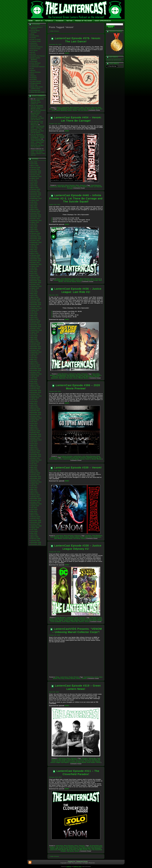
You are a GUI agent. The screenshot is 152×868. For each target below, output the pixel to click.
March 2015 (35, 407)
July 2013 (34, 442)
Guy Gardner (71, 375)
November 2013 (36, 436)
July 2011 (34, 486)
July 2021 (34, 268)
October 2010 (35, 502)
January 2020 (35, 301)
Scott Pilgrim (66, 622)
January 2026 (35, 169)
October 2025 (35, 175)
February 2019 (36, 321)
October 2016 (35, 372)
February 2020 (36, 299)
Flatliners (89, 619)
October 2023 (35, 219)
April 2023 (34, 230)
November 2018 (36, 327)
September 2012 (36, 460)
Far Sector (34, 50)
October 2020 (35, 284)
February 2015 (36, 409)
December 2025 (36, 171)
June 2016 (34, 380)
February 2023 (36, 233)
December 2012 (36, 455)
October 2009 (35, 524)
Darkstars (34, 43)
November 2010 (36, 500)
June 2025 (34, 182)
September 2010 (36, 504)
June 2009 (34, 531)
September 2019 (36, 308)
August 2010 (35, 506)
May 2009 (34, 533)
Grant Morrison (73, 760)
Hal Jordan (79, 375)
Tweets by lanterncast (114, 60)
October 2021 (35, 262)
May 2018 (34, 338)
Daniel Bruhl (98, 847)
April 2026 (34, 164)
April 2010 (34, 513)
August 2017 (35, 354)
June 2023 (34, 226)
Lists (32, 68)
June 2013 (34, 444)
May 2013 (34, 445)
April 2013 (34, 447)
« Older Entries (54, 31)
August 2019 (35, 310)
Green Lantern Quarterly (36, 59)
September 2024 (36, 198)
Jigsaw (61, 620)
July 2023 (34, 224)
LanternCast (35, 65)
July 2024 (34, 202)
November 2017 (36, 348)
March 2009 (35, 537)
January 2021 (35, 279)
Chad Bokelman (63, 109)
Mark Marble (91, 109)
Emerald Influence (37, 47)
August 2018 (35, 332)
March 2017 (35, 363)
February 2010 (36, 517)
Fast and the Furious (79, 458)
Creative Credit (36, 41)
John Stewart (97, 375)
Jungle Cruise (58, 459)
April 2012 (34, 469)
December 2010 (36, 498)
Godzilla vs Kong (92, 458)
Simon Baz (75, 622)
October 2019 (35, 306)
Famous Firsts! (36, 49)
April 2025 (34, 186)
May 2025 (34, 184)
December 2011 (36, 477)
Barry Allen (96, 374)
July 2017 (34, 356)
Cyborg (76, 619)
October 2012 (35, 458)
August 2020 (35, 288)
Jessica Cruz (88, 375)
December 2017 (36, 347)
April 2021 (34, 273)
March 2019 (35, 319)
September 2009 (36, 526)
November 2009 (36, 522)
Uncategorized (36, 90)
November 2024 (36, 195)
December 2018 (36, 325)
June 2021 (34, 270)
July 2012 (34, 464)
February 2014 (36, 431)
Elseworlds (34, 45)
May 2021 (34, 272)
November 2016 (36, 370)
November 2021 (36, 261)
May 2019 (34, 315)
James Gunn (88, 537)
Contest (33, 38)
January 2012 (35, 475)
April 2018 (34, 339)
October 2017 (35, 350)
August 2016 (35, 376)
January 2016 (35, 389)
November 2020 (36, 283)
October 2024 (35, 197)
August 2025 (35, 178)
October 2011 (35, 480)
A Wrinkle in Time (96, 618)
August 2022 (35, 244)
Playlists (34, 76)
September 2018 (36, 330)
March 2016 (35, 385)
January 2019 (35, 323)
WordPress (69, 866)
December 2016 (36, 369)
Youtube (84, 678)
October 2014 (35, 416)
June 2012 (34, 466)
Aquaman (88, 536)
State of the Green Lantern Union (37, 88)
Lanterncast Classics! (38, 67)
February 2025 (36, 189)
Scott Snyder (91, 762)
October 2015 (35, 394)
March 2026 (35, 166)
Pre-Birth (34, 79)
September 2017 (36, 352)
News (33, 74)
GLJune (33, 54)
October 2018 (35, 328)
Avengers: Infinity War (89, 758)
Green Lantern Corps (77, 537)
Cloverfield (90, 847)
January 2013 (35, 453)
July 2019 (34, 312)
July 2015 (34, 400)
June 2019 (34, 314)
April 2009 (34, 535)
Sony (97, 109)
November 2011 (36, 478)
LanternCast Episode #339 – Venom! (78, 468)
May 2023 (34, 228)
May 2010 (34, 511)
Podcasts (34, 78)
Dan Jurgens (63, 760)
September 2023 (36, 220)
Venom (70, 110)
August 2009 (35, 528)
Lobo (83, 377)
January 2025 (35, 191)
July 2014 (34, 422)
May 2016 (34, 381)
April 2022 (34, 252)
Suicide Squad (68, 538)
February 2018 (36, 343)
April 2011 (34, 491)
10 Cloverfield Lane (96, 846)
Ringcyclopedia (36, 83)
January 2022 (35, 257)
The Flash (69, 378)
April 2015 (34, 405)
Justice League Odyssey (72, 620)
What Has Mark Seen (38, 92)
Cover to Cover (36, 39)
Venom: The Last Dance (80, 110)
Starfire (81, 622)
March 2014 (35, 429)
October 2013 (35, 438)
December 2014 (36, 412)
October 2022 (35, 241)
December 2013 (36, 434)
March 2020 (35, 297)
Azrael (51, 619)
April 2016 (34, 383)
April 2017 (34, 361)
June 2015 (34, 401)
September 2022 (36, 242)
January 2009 (35, 540)
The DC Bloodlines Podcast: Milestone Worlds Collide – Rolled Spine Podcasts (38, 108)
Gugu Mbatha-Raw (85, 848)
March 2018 (35, 341)
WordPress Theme (77, 866)
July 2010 (34, 508)
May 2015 (34, 403)
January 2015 (35, 411)
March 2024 (35, 210)
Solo (90, 850)
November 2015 (36, 392)
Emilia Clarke (64, 848)
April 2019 (34, 317)
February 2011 (36, 495)
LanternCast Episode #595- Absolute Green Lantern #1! (37, 101)
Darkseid (82, 619)
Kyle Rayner (65, 762)
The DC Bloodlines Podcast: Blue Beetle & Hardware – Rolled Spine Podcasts (38, 137)
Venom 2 (85, 187)
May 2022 (34, 250)
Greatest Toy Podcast (38, 56)
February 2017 (36, 365)
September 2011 (36, 482)
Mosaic (33, 70)
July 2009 (34, 530)
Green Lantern (73, 109)
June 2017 (34, 358)
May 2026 (34, 162)
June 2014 (34, 423)
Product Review (36, 81)
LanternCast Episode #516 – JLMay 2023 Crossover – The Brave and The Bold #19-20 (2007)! (37, 116)
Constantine (69, 619)
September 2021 (36, 264)
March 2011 (35, 493)
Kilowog (55, 377)
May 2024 (34, 206)
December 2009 (36, 520)
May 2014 (34, 425)
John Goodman (96, 848)
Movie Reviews (36, 72)
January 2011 (35, 497)
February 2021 (36, 277)
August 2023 (35, 222)
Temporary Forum (82, 861)
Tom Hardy (77, 538)
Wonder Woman (83, 378)
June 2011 (34, 487)
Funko (97, 677)
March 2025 (35, 187)
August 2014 (35, 420)
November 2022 (36, 239)
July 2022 (34, 246)
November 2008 (36, 544)
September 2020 (36, 286)
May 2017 (34, 359)
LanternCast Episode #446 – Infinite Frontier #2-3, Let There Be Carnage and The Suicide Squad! (76, 198)
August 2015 (35, 398)
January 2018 (35, 345)
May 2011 (34, 489)
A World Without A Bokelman (37, 28)
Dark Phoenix (55, 537)
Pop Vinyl (61, 678)
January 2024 (35, 213)
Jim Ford (88, 761)
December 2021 (36, 259)
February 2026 (36, 167)
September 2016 (36, 374)
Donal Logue (54, 848)
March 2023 (35, 231)
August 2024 (35, 200)
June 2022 (34, 248)
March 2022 (35, 253)
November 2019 (36, 305)
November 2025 (36, 173)
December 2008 (36, 542)
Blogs (33, 34)
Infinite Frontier (70, 280)
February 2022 (36, 255)
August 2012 (35, 462)
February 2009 (36, 539)
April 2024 (34, 208)
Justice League (55, 762)
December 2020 (36, 281)
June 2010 (34, 509)
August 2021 (35, 266)
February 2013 (36, 451)
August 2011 (35, 484)
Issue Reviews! (36, 63)
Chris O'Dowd (81, 847)
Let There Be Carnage (91, 280)
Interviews (34, 61)
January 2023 (35, 235)
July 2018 (34, 334)
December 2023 (36, 215)
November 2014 (36, 414)
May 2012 (34, 467)
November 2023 (36, 217)
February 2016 (36, 387)
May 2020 (34, 294)
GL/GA (33, 52)
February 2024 (36, 211)
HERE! (67, 53)
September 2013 (36, 440)
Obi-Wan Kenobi (82, 850)
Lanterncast (82, 109)
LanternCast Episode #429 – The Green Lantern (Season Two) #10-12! (38, 153)
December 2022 (36, 237)
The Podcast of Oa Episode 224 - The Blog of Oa (37, 123)
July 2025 (34, 180)
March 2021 (35, 275)
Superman (62, 378)
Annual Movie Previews (35, 31)
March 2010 (35, 515)
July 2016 (34, 378)
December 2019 (36, 303)
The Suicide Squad (70, 282)
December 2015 (36, 391)
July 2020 (34, 290)
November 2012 (36, 456)
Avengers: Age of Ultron (57, 847)
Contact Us (71, 861)
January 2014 (35, 433)
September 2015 (36, 396)
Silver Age (34, 85)
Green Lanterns (83, 760)
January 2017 (35, 367)
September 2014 (36, 418)
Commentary (35, 36)
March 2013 (35, 449)
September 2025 (36, 177)
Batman (53, 375)
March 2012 (35, 471)
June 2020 (34, 292)
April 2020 (34, 295)
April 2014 (34, 427)
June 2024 (34, 204)
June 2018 (34, 336)
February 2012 (36, 473)
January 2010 (35, 519)
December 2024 (36, 193)
